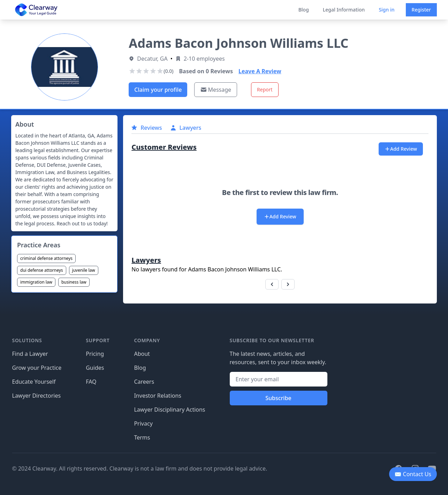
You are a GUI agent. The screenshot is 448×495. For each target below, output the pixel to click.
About (142, 354)
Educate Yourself (34, 382)
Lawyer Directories (37, 396)
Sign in (386, 10)
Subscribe (278, 398)
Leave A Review (260, 71)
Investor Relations (158, 396)
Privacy (143, 423)
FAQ (91, 382)
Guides (95, 368)
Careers (144, 382)
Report (265, 89)
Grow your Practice (37, 368)
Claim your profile (158, 90)
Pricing (95, 354)
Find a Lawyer (30, 354)
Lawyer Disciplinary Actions (169, 410)
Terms (142, 437)
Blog (304, 10)
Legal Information (344, 10)
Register (421, 10)
